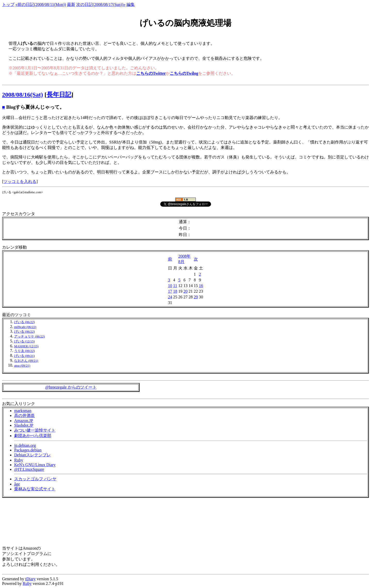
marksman (23, 411)
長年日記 (59, 95)
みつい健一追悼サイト (35, 430)
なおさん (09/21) (26, 361)
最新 (71, 5)
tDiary (31, 579)
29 (196, 297)
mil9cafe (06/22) (25, 327)
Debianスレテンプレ (32, 455)
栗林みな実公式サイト (35, 489)
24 (170, 297)
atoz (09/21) (22, 366)
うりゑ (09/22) (24, 351)
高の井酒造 (24, 415)
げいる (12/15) (24, 341)
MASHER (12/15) (26, 346)
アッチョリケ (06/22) (29, 337)
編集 (131, 5)
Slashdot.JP (24, 425)
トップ (8, 5)
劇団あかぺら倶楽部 (33, 436)
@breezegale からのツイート (71, 387)
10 (170, 286)
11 (175, 286)
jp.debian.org (25, 445)
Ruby (19, 460)
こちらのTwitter (151, 73)
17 (170, 291)
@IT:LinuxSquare (29, 469)
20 (185, 291)
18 (175, 291)
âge (17, 484)
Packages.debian (28, 450)
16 (201, 286)
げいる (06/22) (24, 322)
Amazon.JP (24, 421)
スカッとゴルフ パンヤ (35, 479)
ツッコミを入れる (20, 182)
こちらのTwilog (184, 73)
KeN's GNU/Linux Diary (35, 465)
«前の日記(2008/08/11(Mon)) (41, 5)
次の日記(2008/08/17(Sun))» (101, 5)
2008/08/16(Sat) (23, 95)
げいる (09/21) (24, 356)
